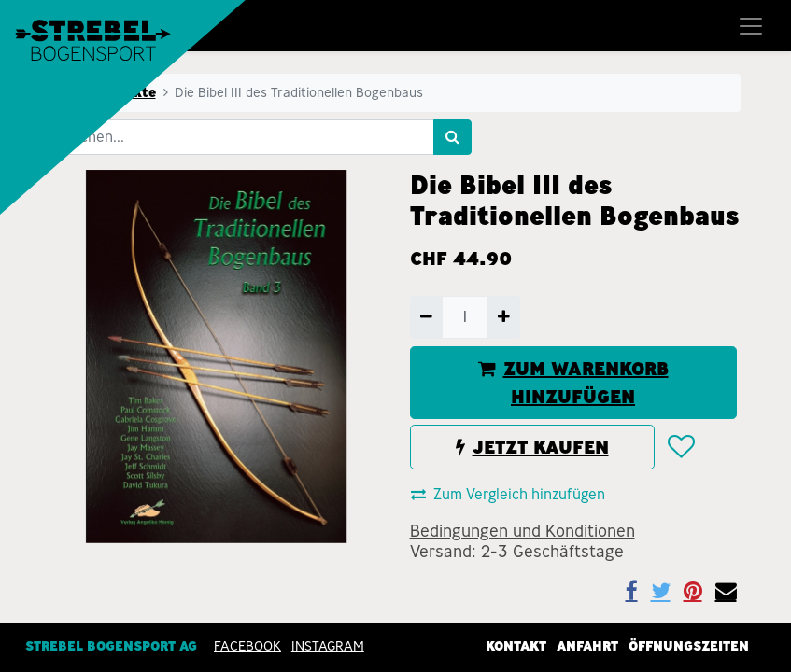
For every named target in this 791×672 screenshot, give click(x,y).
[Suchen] (452, 137)
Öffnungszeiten (689, 645)
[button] (680, 448)
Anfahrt (587, 645)
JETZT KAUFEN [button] (532, 447)
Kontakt (516, 645)
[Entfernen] (426, 317)
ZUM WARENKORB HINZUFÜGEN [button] (573, 383)
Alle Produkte (109, 92)
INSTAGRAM (328, 645)
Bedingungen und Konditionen (523, 531)
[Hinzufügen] (504, 317)
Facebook (247, 645)
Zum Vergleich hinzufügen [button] (508, 494)
